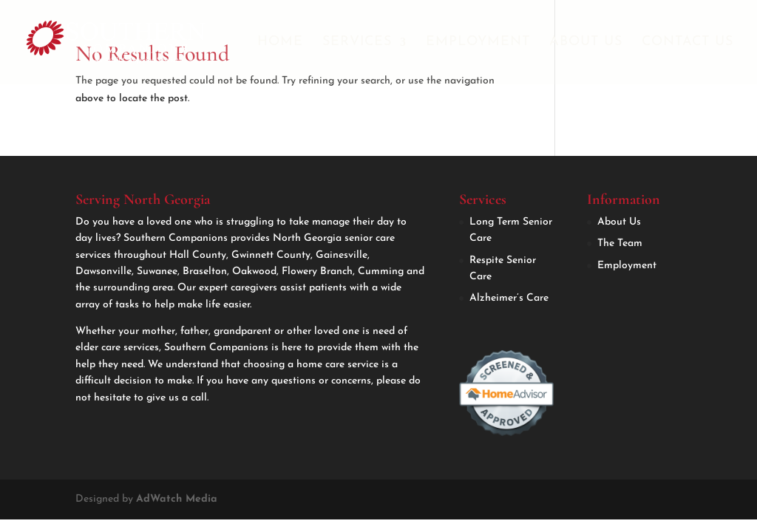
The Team (620, 243)
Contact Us (688, 43)
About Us (586, 43)
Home (280, 43)
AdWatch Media (177, 499)
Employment (478, 43)
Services (357, 43)
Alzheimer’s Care (509, 298)
